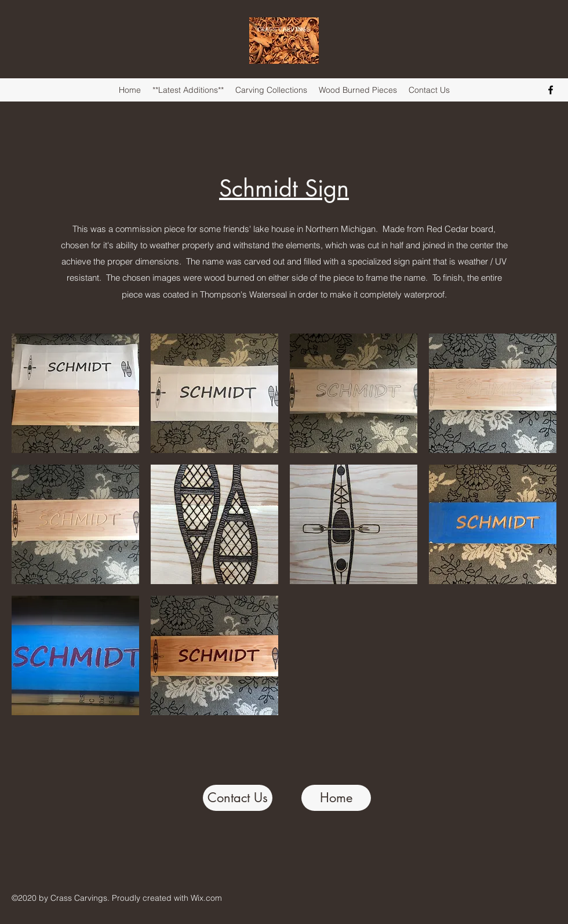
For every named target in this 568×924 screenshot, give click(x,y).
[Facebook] (551, 90)
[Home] (336, 798)
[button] (75, 393)
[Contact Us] (238, 798)
